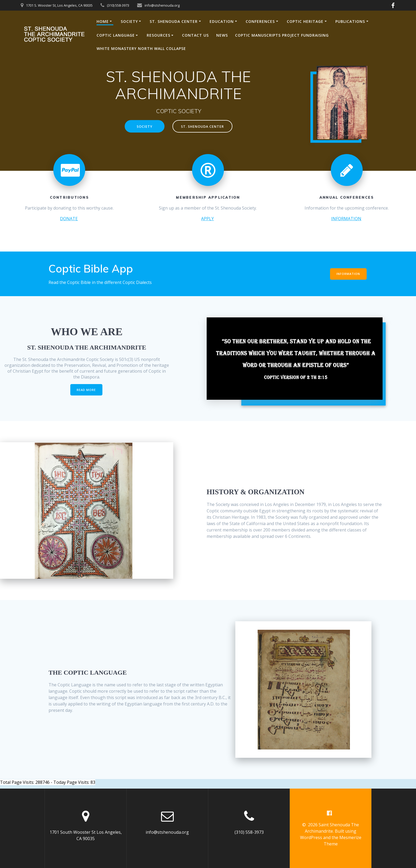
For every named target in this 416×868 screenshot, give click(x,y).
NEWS (222, 35)
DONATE (69, 219)
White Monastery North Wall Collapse (141, 48)
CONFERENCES (260, 21)
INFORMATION (346, 219)
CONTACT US (195, 35)
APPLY (207, 219)
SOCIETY (129, 21)
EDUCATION (222, 21)
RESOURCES (159, 35)
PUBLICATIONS (350, 21)
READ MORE (86, 390)
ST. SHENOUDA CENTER (174, 21)
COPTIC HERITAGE (305, 21)
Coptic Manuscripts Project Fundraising (282, 35)
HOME (103, 21)
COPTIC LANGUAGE (116, 35)
